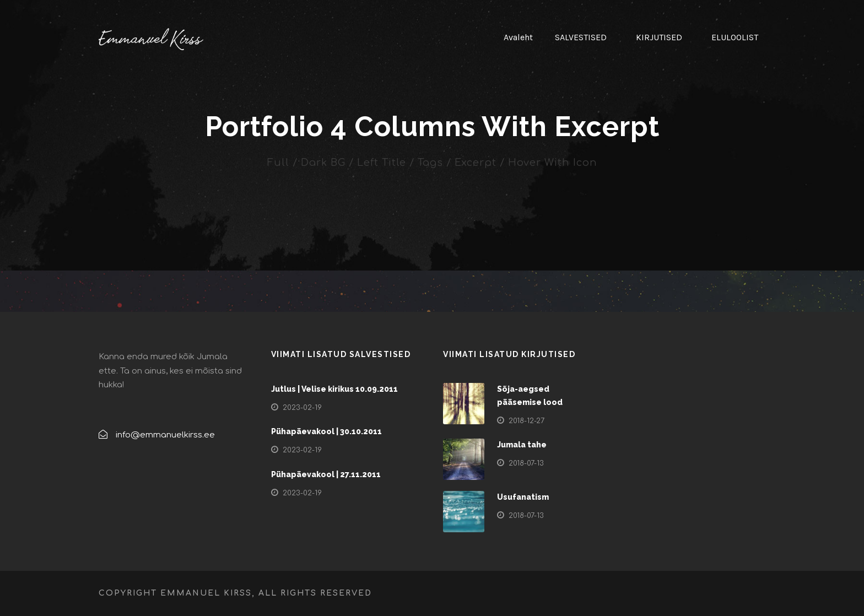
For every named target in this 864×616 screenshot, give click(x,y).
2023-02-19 (302, 408)
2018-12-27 (526, 421)
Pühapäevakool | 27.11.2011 (326, 474)
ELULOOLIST (735, 37)
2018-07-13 (526, 463)
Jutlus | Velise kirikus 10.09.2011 (334, 389)
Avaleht (518, 37)
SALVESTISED (581, 37)
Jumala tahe (522, 445)
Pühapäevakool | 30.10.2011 (326, 431)
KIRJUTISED (659, 37)
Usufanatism (523, 497)
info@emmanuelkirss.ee (165, 435)
